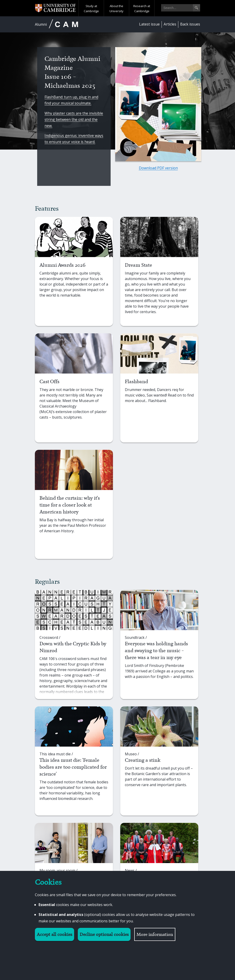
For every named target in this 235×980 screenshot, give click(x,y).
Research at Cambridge (142, 8)
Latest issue (149, 24)
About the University (116, 8)
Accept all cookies (55, 934)
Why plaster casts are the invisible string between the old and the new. (74, 119)
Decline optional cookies (104, 934)
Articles (170, 24)
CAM (67, 24)
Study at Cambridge (91, 8)
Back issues (190, 24)
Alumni (41, 24)
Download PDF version (158, 168)
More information (155, 934)
